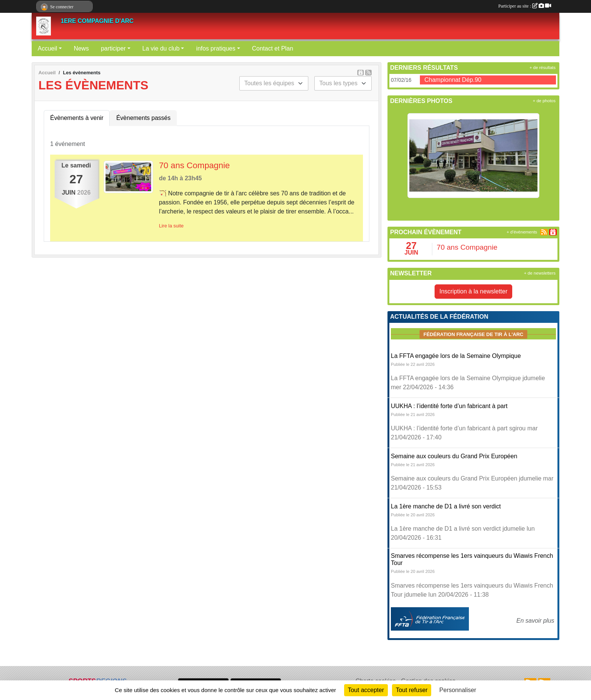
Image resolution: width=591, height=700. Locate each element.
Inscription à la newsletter (474, 291)
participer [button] (113, 48)
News (81, 48)
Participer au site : (525, 6)
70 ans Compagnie (194, 165)
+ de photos (544, 101)
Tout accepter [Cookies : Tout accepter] (366, 690)
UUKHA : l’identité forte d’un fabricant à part (449, 406)
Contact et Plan (273, 48)
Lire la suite (171, 226)
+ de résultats (543, 68)
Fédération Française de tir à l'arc (473, 334)
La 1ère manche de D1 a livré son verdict (446, 506)
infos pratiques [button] (216, 48)
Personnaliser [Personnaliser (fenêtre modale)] (458, 690)
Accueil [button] (47, 48)
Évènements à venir (77, 118)
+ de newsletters (540, 273)
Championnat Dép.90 (453, 80)
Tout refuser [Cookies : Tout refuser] (412, 690)
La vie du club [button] (161, 48)
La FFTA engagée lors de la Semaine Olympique (456, 356)
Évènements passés (143, 118)
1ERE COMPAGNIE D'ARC (97, 21)
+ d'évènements (522, 232)
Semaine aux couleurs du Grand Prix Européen (454, 456)
